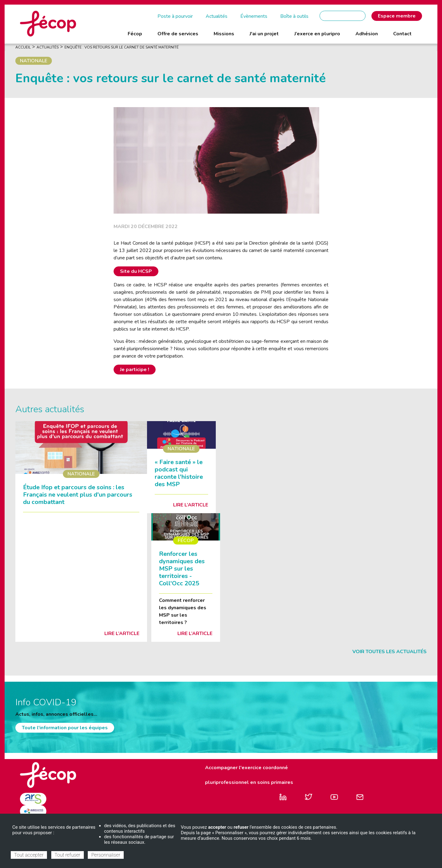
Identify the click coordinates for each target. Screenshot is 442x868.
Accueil (23, 47)
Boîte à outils (294, 16)
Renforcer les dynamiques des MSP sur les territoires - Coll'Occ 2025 (182, 569)
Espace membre (397, 16)
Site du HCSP (136, 271)
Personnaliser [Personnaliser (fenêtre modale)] (106, 855)
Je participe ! (135, 370)
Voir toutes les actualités (390, 652)
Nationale (34, 61)
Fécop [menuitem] (135, 34)
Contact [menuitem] (402, 34)
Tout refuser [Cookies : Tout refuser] (68, 855)
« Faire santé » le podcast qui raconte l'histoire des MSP (179, 473)
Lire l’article (122, 634)
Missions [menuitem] (224, 34)
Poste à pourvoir (175, 16)
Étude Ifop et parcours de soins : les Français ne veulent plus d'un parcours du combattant (78, 495)
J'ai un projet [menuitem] (264, 34)
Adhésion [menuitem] (367, 34)
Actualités (217, 16)
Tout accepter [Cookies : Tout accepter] (29, 855)
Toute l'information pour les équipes (65, 728)
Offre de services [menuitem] (178, 34)
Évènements (254, 16)
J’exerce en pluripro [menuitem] (317, 34)
